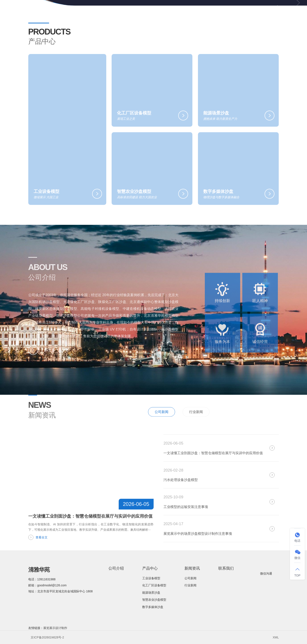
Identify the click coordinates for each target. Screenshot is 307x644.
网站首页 (119, 11)
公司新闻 (162, 427)
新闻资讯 (215, 11)
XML (276, 637)
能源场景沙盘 (151, 593)
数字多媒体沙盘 (153, 607)
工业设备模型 (151, 578)
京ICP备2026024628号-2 (47, 637)
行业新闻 (196, 427)
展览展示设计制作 (55, 628)
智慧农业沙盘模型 (154, 600)
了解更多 (42, 357)
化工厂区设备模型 (154, 585)
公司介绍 (149, 11)
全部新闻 (267, 427)
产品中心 (181, 11)
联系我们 (247, 11)
